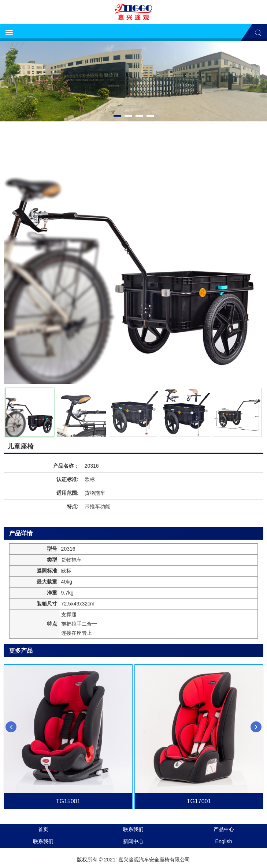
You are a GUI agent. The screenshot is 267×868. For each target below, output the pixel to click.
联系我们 (133, 829)
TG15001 (68, 801)
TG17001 (199, 801)
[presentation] (11, 727)
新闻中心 (133, 841)
